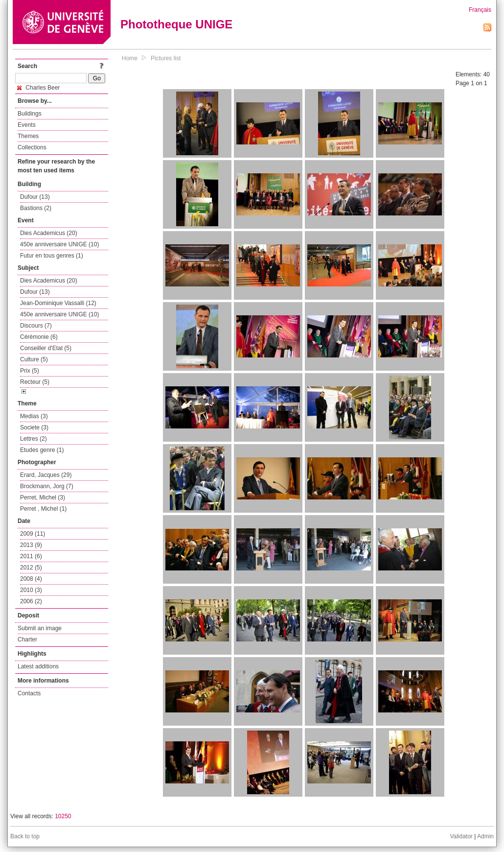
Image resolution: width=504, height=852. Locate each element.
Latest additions (38, 666)
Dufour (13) (35, 197)
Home (130, 58)
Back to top (25, 836)
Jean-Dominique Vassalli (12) (58, 303)
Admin (485, 836)
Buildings (30, 114)
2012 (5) (31, 568)
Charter (27, 639)
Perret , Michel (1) (43, 509)
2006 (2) (31, 601)
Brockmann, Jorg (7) (47, 486)
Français (480, 10)
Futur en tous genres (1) (52, 256)
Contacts (29, 693)
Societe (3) (34, 427)
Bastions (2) (36, 208)
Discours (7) (36, 326)
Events (27, 125)
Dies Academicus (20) (49, 233)
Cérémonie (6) (39, 337)
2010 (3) (31, 590)
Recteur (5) (35, 382)
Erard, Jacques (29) (46, 475)
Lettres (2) (34, 439)
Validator (461, 836)
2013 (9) (31, 545)
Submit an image (40, 628)
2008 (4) (31, 579)
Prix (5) (30, 371)
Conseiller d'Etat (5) (46, 348)
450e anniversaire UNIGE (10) (59, 244)
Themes (28, 136)
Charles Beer (38, 88)
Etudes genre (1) (42, 450)
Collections (32, 147)
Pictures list (166, 58)
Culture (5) (34, 359)
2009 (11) (33, 534)
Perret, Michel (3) (43, 497)
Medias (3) (34, 416)
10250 (63, 816)
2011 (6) (31, 556)
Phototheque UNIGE (176, 24)
